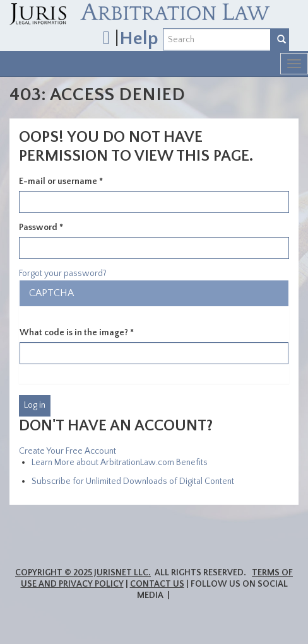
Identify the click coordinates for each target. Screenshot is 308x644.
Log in (35, 405)
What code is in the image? (77, 333)
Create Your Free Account (68, 451)
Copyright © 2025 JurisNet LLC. (83, 573)
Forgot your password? (63, 273)
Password (41, 227)
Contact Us (157, 584)
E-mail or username (61, 181)
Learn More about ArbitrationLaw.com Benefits (120, 463)
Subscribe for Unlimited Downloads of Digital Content (133, 481)
